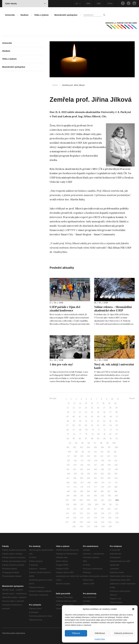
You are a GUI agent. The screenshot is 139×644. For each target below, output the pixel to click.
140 (116, 465)
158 (75, 478)
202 (102, 500)
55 (110, 421)
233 (96, 518)
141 (68, 469)
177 (96, 487)
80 (99, 434)
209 (97, 504)
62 (98, 425)
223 (81, 513)
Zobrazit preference (123, 633)
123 (109, 456)
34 (92, 412)
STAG (110, 4)
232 (88, 518)
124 (115, 456)
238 (74, 522)
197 (67, 500)
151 (82, 474)
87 (86, 439)
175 (82, 487)
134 (75, 465)
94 (76, 443)
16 (92, 403)
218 (102, 509)
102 (75, 447)
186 (102, 491)
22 (74, 408)
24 (86, 408)
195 (109, 496)
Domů (55, 85)
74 (117, 430)
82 (110, 434)
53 (98, 421)
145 (95, 469)
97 (95, 443)
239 (81, 522)
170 (103, 483)
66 (68, 430)
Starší (132, 398)
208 (89, 504)
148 (116, 469)
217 (95, 509)
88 (92, 439)
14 (80, 403)
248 (96, 526)
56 (117, 421)
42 (86, 417)
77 (80, 434)
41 (80, 417)
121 (95, 456)
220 (116, 509)
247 (89, 526)
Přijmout (76, 633)
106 (102, 447)
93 (70, 443)
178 (102, 487)
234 (103, 518)
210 (104, 504)
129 (96, 461)
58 (74, 425)
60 (86, 425)
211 (110, 504)
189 (68, 496)
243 (110, 522)
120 (89, 456)
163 (109, 478)
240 (88, 522)
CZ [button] (78, 4)
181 (68, 491)
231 (82, 518)
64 (111, 425)
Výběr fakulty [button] (25, 4)
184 (89, 491)
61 (92, 425)
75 (68, 434)
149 (68, 474)
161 (95, 478)
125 (68, 461)
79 (92, 434)
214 (75, 509)
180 (116, 487)
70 (93, 430)
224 (88, 513)
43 (92, 417)
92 (117, 439)
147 (109, 469)
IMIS (99, 4)
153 (96, 474)
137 (96, 465)
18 (103, 403)
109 (69, 452)
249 (103, 526)
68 (80, 430)
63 (104, 425)
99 (107, 443)
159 (82, 478)
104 (88, 447)
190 (75, 496)
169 (96, 483)
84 (68, 439)
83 (116, 434)
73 (111, 430)
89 (98, 439)
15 (86, 403)
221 (67, 513)
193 (95, 496)
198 (74, 500)
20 (115, 403)
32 (80, 412)
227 (110, 513)
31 (74, 412)
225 (96, 513)
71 (99, 430)
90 (105, 439)
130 (103, 461)
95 (82, 443)
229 (67, 518)
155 (109, 474)
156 (116, 474)
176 (89, 487)
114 (102, 452)
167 (82, 483)
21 (68, 408)
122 (102, 456)
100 (114, 443)
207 (82, 504)
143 (82, 469)
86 (80, 439)
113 (96, 452)
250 (110, 526)
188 (116, 491)
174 (75, 487)
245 (74, 526)
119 (82, 456)
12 (69, 403)
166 (75, 483)
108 (116, 447)
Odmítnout (100, 633)
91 (111, 439)
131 (109, 461)
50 (80, 421)
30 (68, 412)
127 (82, 461)
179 (109, 487)
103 (82, 447)
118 (75, 456)
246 (81, 526)
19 (109, 403)
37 (110, 412)
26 (98, 408)
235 (110, 518)
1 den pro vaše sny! (61, 364)
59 (80, 425)
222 (74, 513)
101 (68, 447)
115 (109, 452)
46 (111, 417)
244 (117, 522)
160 (89, 478)
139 (109, 465)
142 (75, 469)
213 (68, 509)
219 (109, 509)
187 (109, 491)
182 (75, 491)
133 (68, 465)
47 (117, 417)
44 (98, 417)
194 (102, 496)
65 (117, 425)
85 (74, 439)
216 (89, 509)
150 (75, 474)
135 (82, 465)
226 (103, 513)
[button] (133, 609)
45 (104, 417)
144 (88, 469)
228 (117, 513)
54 (104, 421)
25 (92, 408)
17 (98, 403)
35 (98, 412)
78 (86, 434)
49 (74, 421)
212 (117, 504)
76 (74, 434)
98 (101, 443)
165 (68, 483)
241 (96, 522)
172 (116, 483)
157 (68, 478)
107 (109, 447)
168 (89, 483)
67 (74, 430)
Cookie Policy (100, 639)
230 (75, 518)
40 (74, 417)
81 (105, 434)
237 (67, 522)
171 (110, 483)
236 (117, 518)
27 (104, 408)
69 (86, 430)
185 (95, 491)
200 (88, 500)
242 (103, 522)
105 (95, 447)
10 (112, 399)
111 (83, 452)
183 (82, 491)
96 (89, 443)
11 (118, 399)
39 (67, 417)
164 (116, 478)
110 (76, 452)
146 (102, 469)
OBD (88, 4)
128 (89, 461)
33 (86, 412)
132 (116, 461)
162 (102, 478)
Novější (53, 398)
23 (80, 408)
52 (92, 421)
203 (110, 500)
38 (116, 412)
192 (89, 496)
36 (104, 412)
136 (89, 465)
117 (69, 456)
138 (102, 465)
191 (82, 496)
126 (75, 461)
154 (102, 474)
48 (68, 421)
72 (105, 430)
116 (115, 452)
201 (95, 500)
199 (81, 500)
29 (116, 408)
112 (89, 452)
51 (86, 421)
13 (74, 403)
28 (110, 408)
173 (68, 487)
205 (68, 504)
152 (89, 474)
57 (68, 425)
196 (116, 496)
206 (75, 504)
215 (82, 509)
